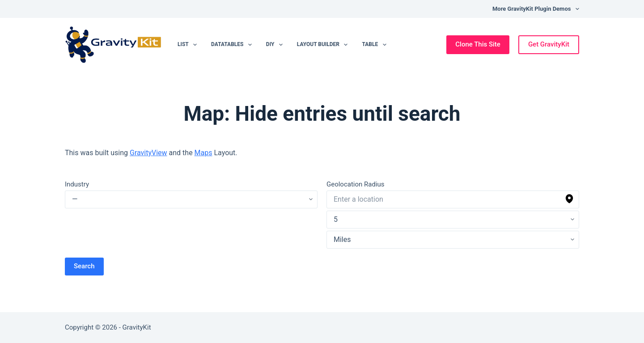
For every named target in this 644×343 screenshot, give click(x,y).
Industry (77, 184)
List (189, 45)
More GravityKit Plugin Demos (536, 9)
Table (376, 45)
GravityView (148, 153)
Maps (203, 153)
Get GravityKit (549, 44)
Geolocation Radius (356, 184)
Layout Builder (324, 45)
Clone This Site (478, 44)
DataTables (233, 45)
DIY (276, 45)
